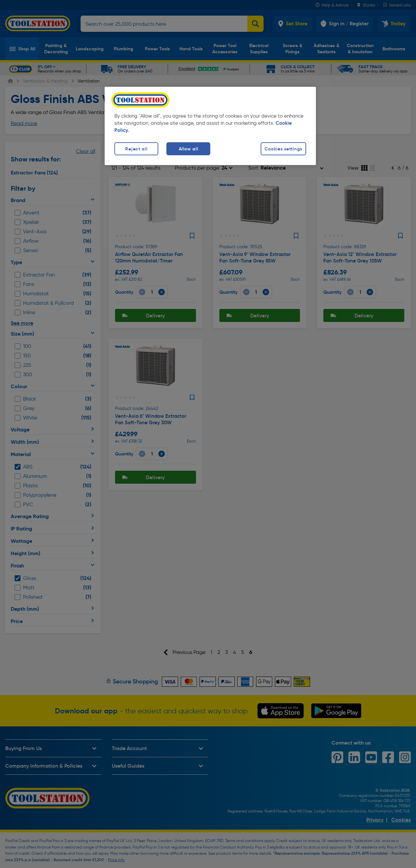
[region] (210, 126)
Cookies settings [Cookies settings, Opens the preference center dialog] (283, 149)
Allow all (188, 149)
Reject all (136, 149)
